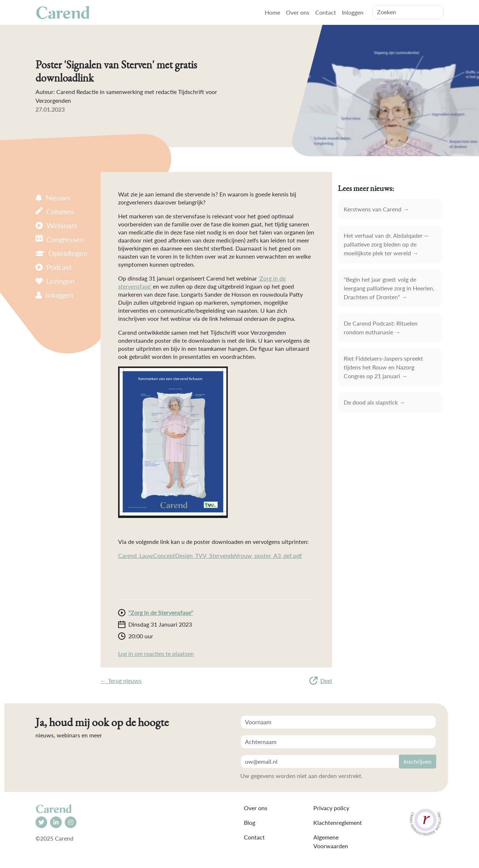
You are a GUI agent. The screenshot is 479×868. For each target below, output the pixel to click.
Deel (321, 681)
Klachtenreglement (338, 822)
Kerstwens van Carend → (376, 209)
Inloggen (353, 12)
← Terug (121, 681)
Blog (250, 822)
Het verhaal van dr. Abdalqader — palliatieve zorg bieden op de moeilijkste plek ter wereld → (386, 244)
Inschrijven (418, 761)
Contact (326, 12)
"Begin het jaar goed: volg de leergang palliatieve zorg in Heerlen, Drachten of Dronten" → (389, 288)
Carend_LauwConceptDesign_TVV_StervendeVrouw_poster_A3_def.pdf (210, 555)
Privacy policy (331, 808)
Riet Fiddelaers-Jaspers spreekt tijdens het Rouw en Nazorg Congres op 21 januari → (383, 367)
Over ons (298, 12)
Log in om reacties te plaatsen (156, 653)
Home (272, 12)
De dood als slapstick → (374, 402)
